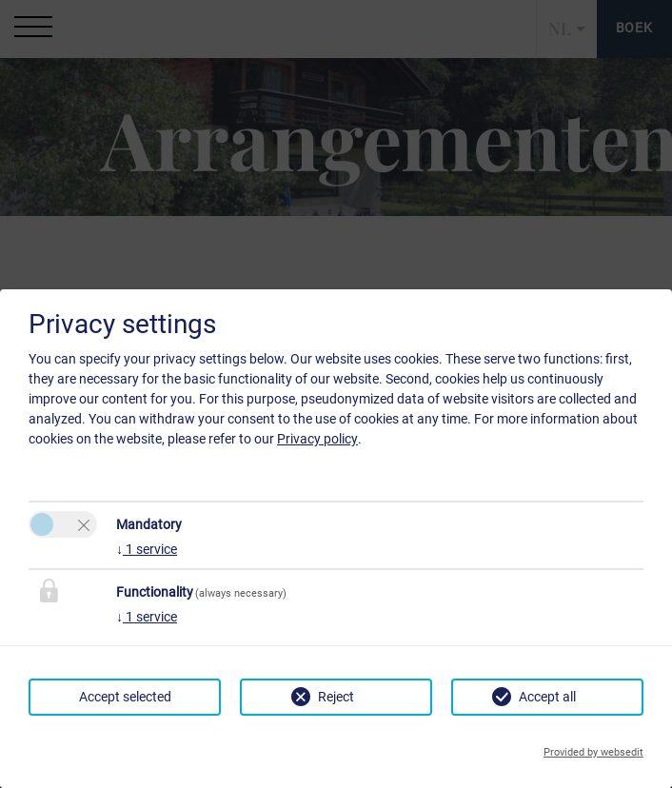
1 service (147, 549)
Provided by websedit (593, 752)
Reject (336, 697)
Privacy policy (317, 439)
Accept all (547, 697)
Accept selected (125, 697)
